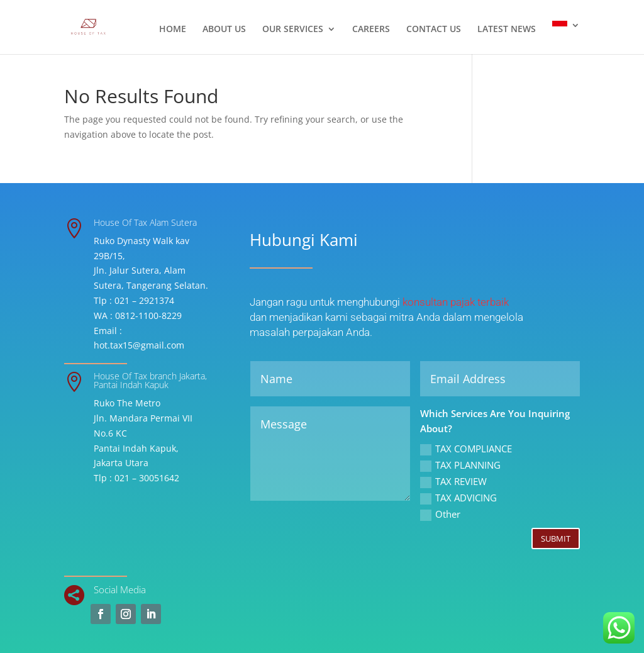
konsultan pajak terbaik (456, 302)
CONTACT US (434, 30)
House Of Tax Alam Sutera (145, 222)
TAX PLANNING (460, 465)
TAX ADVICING (458, 498)
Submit (556, 539)
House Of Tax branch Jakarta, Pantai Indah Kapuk (150, 380)
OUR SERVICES (293, 30)
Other (440, 514)
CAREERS (371, 30)
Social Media (120, 589)
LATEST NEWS (507, 30)
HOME (173, 30)
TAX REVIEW (453, 482)
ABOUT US (224, 30)
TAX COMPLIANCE (466, 449)
